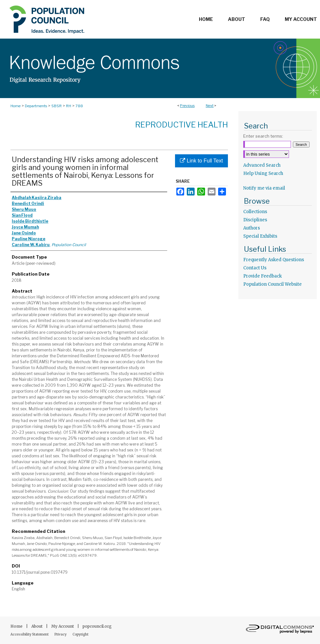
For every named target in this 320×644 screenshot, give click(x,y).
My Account (63, 626)
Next (210, 106)
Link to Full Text (201, 161)
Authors (252, 228)
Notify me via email (264, 188)
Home (16, 106)
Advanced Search (262, 165)
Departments (36, 106)
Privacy (61, 634)
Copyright (80, 634)
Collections (255, 212)
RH (69, 106)
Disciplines (255, 220)
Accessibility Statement (30, 634)
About (37, 626)
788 (79, 106)
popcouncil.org (97, 626)
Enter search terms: (263, 136)
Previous (187, 106)
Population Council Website (272, 284)
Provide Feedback (263, 276)
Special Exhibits (260, 236)
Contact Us (255, 268)
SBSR (56, 106)
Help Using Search (263, 173)
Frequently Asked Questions (274, 260)
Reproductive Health (182, 125)
